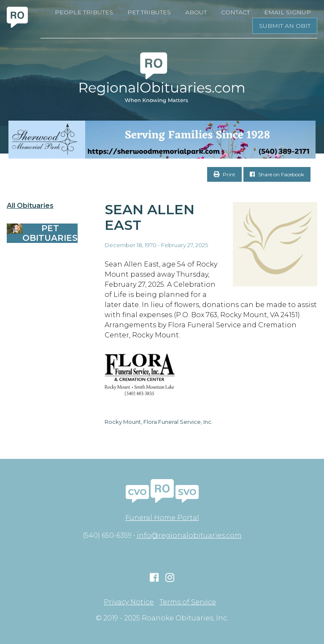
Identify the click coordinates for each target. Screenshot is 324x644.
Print (224, 174)
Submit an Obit (285, 26)
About (196, 12)
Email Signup (288, 12)
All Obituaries (30, 206)
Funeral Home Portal (162, 518)
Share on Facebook (277, 174)
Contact (235, 12)
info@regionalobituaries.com (189, 535)
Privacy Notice (129, 602)
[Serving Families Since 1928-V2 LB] (162, 140)
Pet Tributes (149, 12)
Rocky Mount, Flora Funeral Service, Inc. (159, 422)
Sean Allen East (150, 217)
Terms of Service (188, 602)
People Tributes (84, 12)
